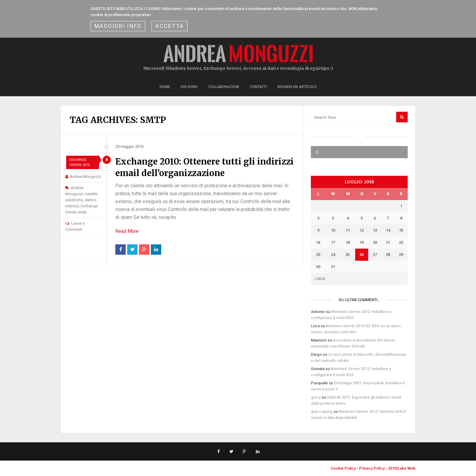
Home (165, 87)
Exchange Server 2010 (79, 162)
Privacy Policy (372, 468)
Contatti (258, 87)
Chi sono (189, 87)
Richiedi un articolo (297, 87)
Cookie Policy (343, 468)
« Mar (320, 279)
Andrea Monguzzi (85, 177)
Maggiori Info (118, 26)
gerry (316, 397)
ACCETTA (170, 26)
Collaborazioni (224, 87)
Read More (127, 231)
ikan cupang (322, 411)
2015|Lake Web (402, 468)
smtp (82, 212)
